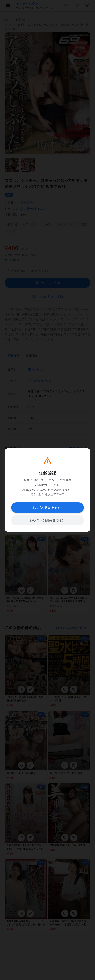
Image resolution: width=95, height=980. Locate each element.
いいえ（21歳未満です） (47, 520)
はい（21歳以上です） (47, 508)
